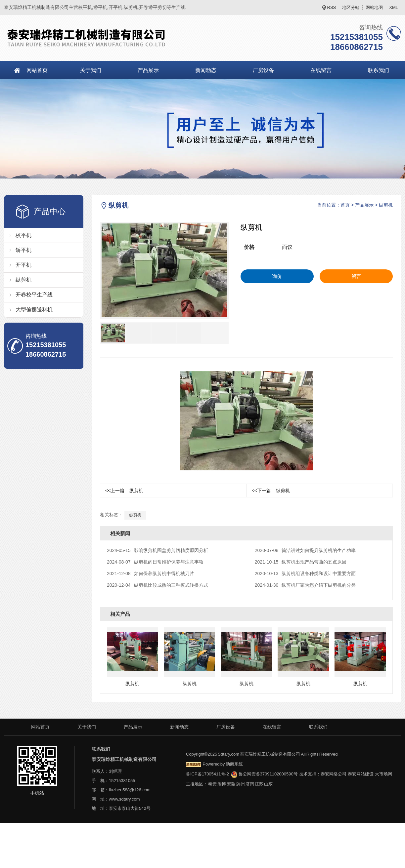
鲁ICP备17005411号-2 (207, 774)
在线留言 (321, 70)
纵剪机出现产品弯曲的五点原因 (301, 562)
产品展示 (148, 70)
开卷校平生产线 (34, 295)
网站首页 (37, 70)
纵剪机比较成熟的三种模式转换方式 (157, 585)
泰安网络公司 (334, 774)
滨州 (241, 784)
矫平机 (23, 250)
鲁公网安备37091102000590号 (264, 774)
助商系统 (234, 764)
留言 (356, 276)
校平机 (23, 235)
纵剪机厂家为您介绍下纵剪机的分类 (305, 585)
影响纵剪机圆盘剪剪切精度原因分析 (157, 550)
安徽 (231, 784)
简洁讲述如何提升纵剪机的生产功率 (305, 550)
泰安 (212, 784)
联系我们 (318, 727)
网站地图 (374, 7)
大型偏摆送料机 (34, 310)
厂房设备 (263, 70)
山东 (268, 784)
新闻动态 (206, 70)
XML (394, 7)
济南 (250, 784)
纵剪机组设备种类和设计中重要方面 (305, 573)
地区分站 (351, 7)
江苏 (259, 784)
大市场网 (383, 774)
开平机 (23, 265)
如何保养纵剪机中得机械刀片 (151, 573)
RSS (332, 7)
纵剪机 (23, 280)
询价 (277, 276)
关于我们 (91, 70)
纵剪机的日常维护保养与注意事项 (155, 562)
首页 (345, 205)
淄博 (222, 784)
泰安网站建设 (361, 774)
